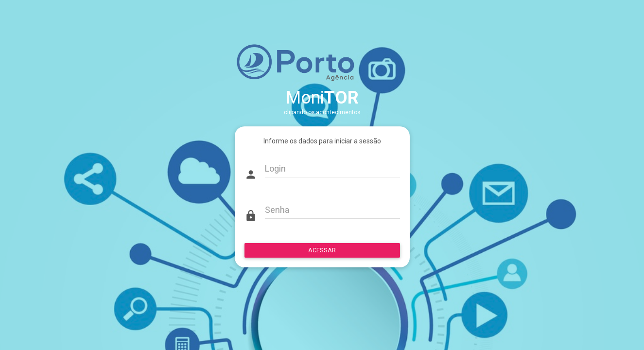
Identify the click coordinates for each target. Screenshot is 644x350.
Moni (322, 98)
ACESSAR (322, 250)
